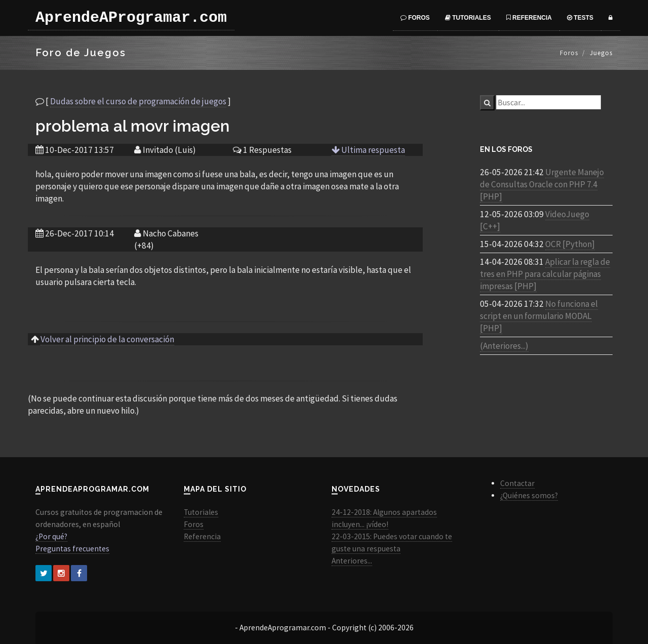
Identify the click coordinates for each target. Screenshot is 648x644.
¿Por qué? (51, 536)
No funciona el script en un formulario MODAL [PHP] (539, 316)
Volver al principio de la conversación (107, 339)
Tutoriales (468, 18)
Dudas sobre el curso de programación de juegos (138, 101)
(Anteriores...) (504, 346)
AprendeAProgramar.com (131, 18)
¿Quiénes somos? (529, 495)
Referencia (529, 18)
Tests (580, 18)
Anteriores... (352, 561)
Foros (415, 18)
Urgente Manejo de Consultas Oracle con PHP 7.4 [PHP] (542, 184)
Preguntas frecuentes (72, 549)
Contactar (517, 483)
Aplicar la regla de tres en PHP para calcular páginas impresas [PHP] (545, 274)
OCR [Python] (570, 244)
